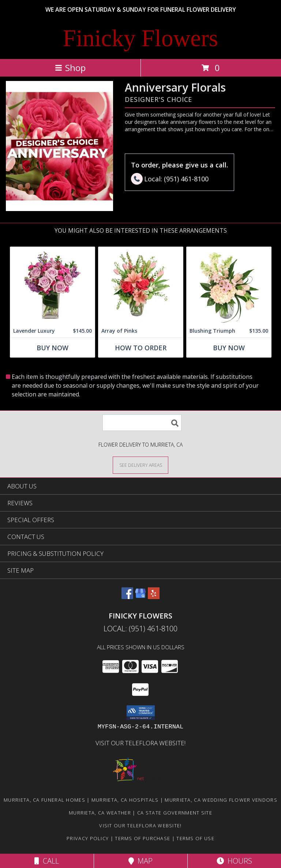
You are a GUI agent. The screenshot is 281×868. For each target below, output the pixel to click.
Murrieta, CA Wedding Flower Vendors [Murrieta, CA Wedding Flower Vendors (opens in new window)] (221, 800)
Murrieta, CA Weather (100, 813)
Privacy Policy (88, 838)
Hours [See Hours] (234, 861)
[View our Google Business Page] (140, 597)
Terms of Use (195, 838)
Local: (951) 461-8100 (140, 629)
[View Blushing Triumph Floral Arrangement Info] (229, 286)
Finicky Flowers (140, 38)
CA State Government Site (175, 813)
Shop (70, 68)
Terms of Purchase (143, 838)
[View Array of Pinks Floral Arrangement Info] (141, 286)
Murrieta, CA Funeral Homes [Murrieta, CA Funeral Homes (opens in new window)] (44, 800)
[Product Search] (142, 423)
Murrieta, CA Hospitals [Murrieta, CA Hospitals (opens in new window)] (125, 800)
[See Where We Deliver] (140, 465)
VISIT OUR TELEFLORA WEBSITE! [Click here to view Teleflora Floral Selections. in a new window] (140, 743)
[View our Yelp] (154, 597)
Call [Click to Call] (47, 861)
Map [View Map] (140, 861)
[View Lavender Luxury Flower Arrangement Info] (53, 286)
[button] (141, 713)
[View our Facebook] (127, 597)
